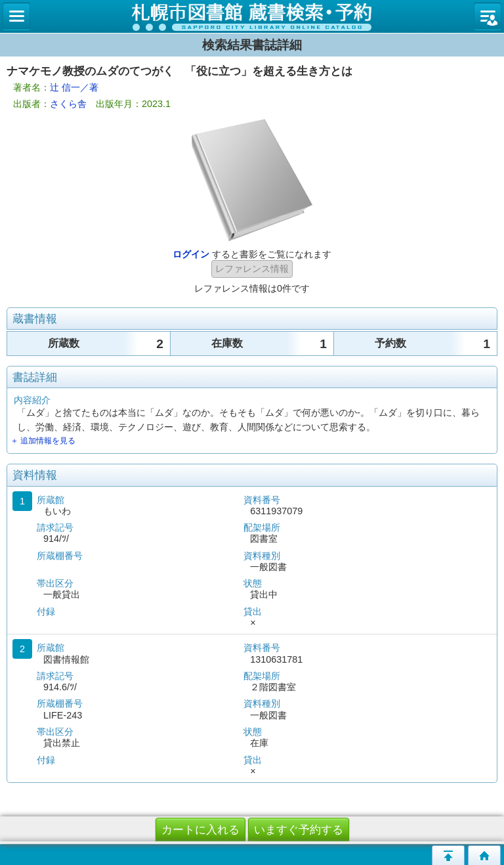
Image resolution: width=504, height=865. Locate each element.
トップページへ (484, 855)
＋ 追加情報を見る (43, 441)
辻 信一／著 (74, 87)
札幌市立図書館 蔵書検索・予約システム (252, 16)
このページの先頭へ (448, 855)
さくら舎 (68, 104)
